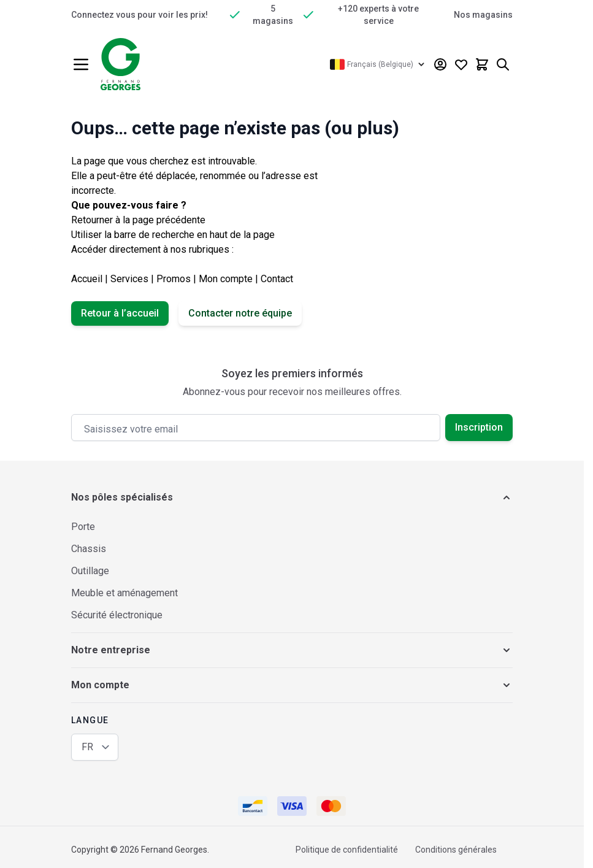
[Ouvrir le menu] (81, 64)
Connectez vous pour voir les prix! (140, 15)
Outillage (90, 571)
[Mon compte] (440, 64)
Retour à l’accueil (120, 313)
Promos (174, 279)
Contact (277, 279)
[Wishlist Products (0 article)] (461, 64)
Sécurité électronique (117, 615)
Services (129, 279)
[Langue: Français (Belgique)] (378, 64)
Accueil (87, 279)
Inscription (479, 427)
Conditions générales (456, 850)
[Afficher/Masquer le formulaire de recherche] (503, 64)
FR (87, 747)
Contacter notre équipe (240, 313)
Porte (83, 527)
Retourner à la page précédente (138, 220)
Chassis (89, 549)
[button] (292, 497)
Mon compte (226, 279)
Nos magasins (483, 15)
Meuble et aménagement (124, 593)
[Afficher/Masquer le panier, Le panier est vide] (482, 64)
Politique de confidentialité (347, 850)
